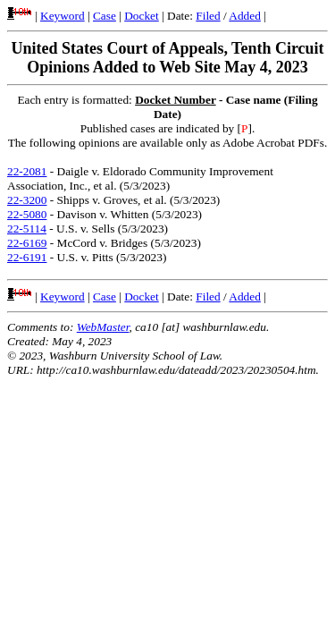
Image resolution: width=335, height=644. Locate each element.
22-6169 (27, 243)
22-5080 (27, 214)
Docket (142, 16)
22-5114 (27, 229)
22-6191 (27, 257)
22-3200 (27, 200)
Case (105, 16)
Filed (208, 16)
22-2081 (27, 171)
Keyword (63, 16)
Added (245, 16)
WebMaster (103, 327)
